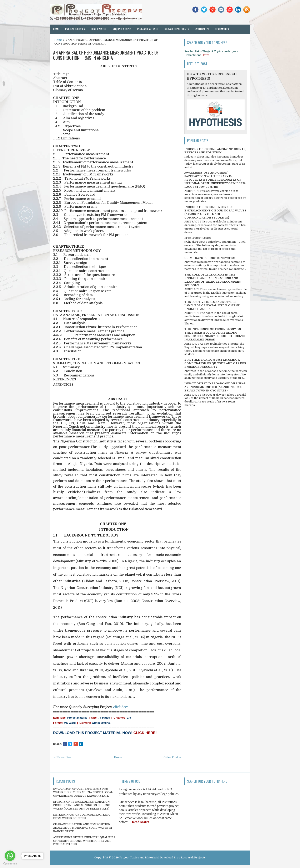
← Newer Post (63, 757)
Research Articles (148, 29)
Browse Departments (177, 29)
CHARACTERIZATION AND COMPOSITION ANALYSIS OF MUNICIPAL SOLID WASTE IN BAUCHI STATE (83, 828)
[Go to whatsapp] (10, 856)
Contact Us (202, 29)
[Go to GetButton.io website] (10, 864)
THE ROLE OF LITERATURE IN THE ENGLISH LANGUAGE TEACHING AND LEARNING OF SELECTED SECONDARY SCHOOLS (213, 280)
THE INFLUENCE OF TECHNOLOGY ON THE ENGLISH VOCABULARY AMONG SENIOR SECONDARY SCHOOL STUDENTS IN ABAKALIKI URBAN (215, 334)
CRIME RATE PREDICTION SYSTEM (210, 258)
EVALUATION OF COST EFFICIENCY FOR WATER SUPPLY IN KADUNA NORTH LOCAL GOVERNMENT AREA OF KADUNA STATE (83, 792)
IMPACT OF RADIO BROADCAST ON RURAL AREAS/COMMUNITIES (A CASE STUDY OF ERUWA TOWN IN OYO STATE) (215, 387)
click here (121, 707)
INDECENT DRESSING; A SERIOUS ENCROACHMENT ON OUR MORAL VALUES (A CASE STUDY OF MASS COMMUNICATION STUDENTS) (215, 212)
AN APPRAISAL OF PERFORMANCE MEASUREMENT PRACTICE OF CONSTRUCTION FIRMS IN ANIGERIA (106, 55)
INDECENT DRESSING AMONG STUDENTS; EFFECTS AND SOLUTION (215, 151)
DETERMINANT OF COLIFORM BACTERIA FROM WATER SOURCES (81, 816)
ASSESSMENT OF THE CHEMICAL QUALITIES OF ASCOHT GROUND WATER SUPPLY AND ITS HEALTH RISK (84, 841)
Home (56, 29)
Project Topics (77, 28)
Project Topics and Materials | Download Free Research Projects (162, 857)
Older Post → (172, 757)
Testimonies (222, 29)
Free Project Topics (198, 238)
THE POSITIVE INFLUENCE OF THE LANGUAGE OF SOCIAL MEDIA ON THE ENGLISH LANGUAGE (212, 305)
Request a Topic (122, 29)
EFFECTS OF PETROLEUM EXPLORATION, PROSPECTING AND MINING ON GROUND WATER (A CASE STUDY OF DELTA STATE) (82, 805)
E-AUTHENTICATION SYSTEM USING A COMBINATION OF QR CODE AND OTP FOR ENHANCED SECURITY (215, 363)
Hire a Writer (99, 29)
